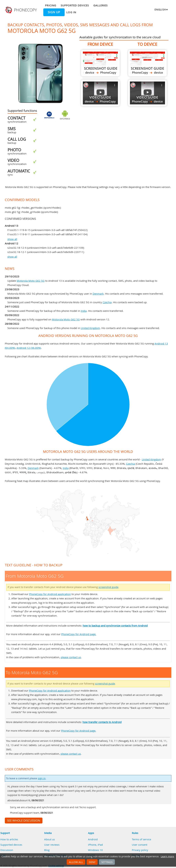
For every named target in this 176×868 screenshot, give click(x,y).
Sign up (54, 12)
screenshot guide (108, 587)
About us (49, 839)
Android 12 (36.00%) (29, 348)
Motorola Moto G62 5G (31, 281)
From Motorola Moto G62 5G (100, 63)
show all (12, 239)
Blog (47, 850)
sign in (42, 778)
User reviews (52, 845)
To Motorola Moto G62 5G (147, 63)
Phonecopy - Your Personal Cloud (21, 10)
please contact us (71, 657)
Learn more (167, 856)
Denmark (98, 294)
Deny (92, 862)
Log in (71, 12)
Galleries (100, 5)
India (84, 311)
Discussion (7, 850)
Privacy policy (140, 850)
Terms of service (141, 839)
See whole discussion (24, 821)
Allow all (76, 862)
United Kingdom (90, 328)
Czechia (107, 302)
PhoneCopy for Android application (50, 594)
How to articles (9, 839)
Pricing (51, 5)
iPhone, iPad (95, 845)
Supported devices (75, 5)
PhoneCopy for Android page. (79, 634)
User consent (140, 845)
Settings (107, 862)
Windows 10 (95, 850)
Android (93, 839)
